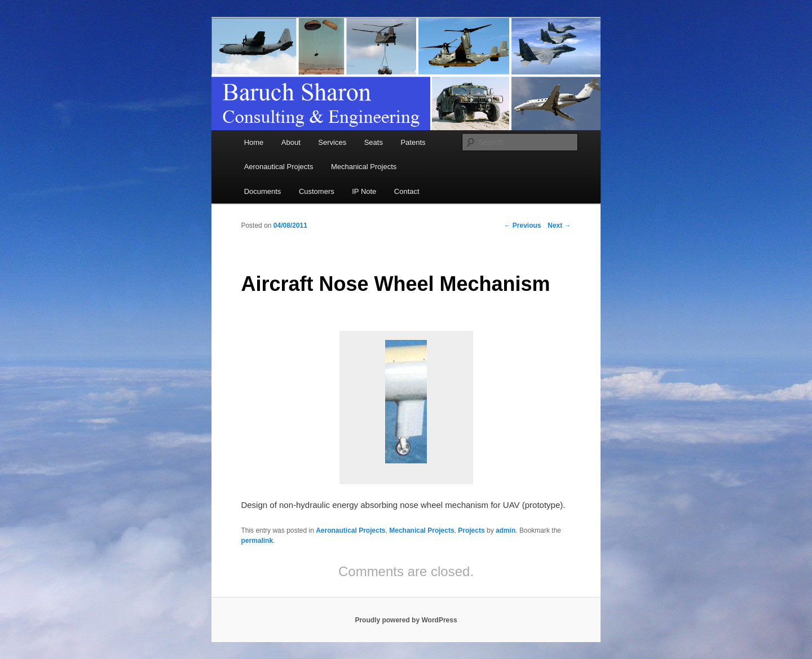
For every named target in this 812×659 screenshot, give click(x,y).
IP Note (364, 191)
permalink (257, 541)
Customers (317, 191)
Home (254, 142)
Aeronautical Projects (279, 167)
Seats (374, 142)
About (291, 142)
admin (506, 530)
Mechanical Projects (364, 167)
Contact (407, 191)
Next (559, 225)
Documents (263, 191)
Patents (413, 142)
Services (332, 142)
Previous (523, 225)
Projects (471, 530)
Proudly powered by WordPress (406, 620)
